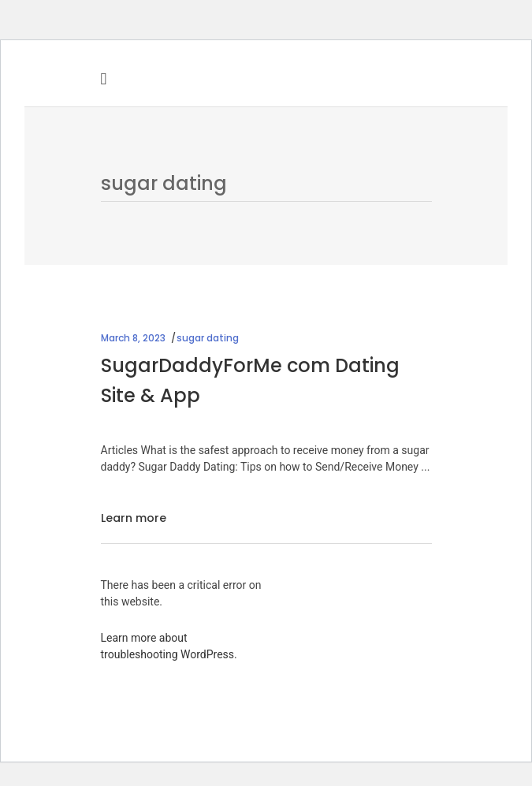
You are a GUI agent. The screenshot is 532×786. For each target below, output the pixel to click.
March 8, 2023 (133, 338)
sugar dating (208, 338)
